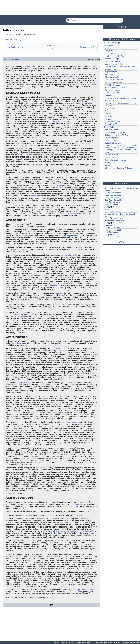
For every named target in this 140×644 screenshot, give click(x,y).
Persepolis (109, 74)
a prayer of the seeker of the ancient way (121, 67)
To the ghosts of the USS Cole (117, 135)
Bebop (107, 111)
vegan (59, 312)
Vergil (107, 48)
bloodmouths (20, 316)
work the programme (68, 236)
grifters (18, 76)
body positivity (32, 69)
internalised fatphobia (59, 349)
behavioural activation (68, 283)
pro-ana (12, 502)
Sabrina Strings (48, 398)
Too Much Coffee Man (113, 69)
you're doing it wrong (21, 249)
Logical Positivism (112, 93)
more (121, 242)
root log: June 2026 (112, 85)
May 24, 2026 (110, 108)
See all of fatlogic (9, 34)
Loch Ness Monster (112, 122)
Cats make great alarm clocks (116, 160)
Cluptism (108, 106)
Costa (65, 130)
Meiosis (108, 163)
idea (6, 59)
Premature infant (111, 155)
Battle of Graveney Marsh (115, 88)
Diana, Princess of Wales (115, 64)
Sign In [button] (122, 27)
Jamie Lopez (76, 590)
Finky (118, 227)
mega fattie (59, 293)
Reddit (28, 67)
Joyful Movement (85, 519)
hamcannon (92, 103)
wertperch (116, 202)
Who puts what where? (114, 80)
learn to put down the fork (63, 121)
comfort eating (83, 265)
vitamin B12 (71, 318)
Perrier (108, 165)
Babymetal (109, 51)
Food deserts (58, 454)
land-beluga (38, 149)
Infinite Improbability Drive (115, 56)
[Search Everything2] (95, 20)
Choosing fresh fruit (112, 77)
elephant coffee (111, 72)
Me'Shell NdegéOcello (114, 82)
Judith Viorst (110, 158)
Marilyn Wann (28, 101)
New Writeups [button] (122, 183)
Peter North (13, 130)
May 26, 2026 (110, 101)
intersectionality (17, 343)
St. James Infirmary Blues (115, 132)
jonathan (117, 193)
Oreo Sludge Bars (112, 138)
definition (109, 227)
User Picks (109, 46)
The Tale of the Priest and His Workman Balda (122, 190)
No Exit (108, 119)
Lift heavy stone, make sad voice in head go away (72, 531)
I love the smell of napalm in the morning (121, 98)
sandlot (108, 152)
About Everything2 (112, 43)
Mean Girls (35, 196)
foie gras (108, 116)
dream (108, 237)
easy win (56, 285)
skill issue (36, 138)
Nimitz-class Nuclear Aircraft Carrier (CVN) (121, 103)
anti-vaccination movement (63, 74)
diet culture (48, 490)
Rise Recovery (73, 214)
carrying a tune (111, 114)
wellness (27, 84)
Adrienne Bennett (89, 590)
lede (107, 211)
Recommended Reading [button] (122, 39)
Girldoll (116, 197)
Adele (31, 556)
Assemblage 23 (111, 124)
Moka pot (109, 209)
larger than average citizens (59, 186)
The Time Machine (112, 130)
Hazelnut (16, 59)
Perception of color (112, 54)
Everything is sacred (113, 90)
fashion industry (80, 504)
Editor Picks (109, 127)
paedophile (47, 385)
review (108, 193)
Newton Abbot (87, 214)
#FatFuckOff (52, 46)
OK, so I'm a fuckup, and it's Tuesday (119, 168)
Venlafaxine (69, 255)
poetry (108, 197)
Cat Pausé (66, 590)
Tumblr (69, 341)
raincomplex (119, 218)
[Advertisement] (70, 7)
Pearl (107, 171)
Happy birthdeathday (113, 61)
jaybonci (116, 232)
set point (13, 230)
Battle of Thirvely (111, 140)
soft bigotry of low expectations (69, 422)
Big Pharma (84, 84)
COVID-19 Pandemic (26, 155)
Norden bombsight (112, 59)
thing (107, 202)
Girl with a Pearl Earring (114, 143)
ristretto (108, 95)
